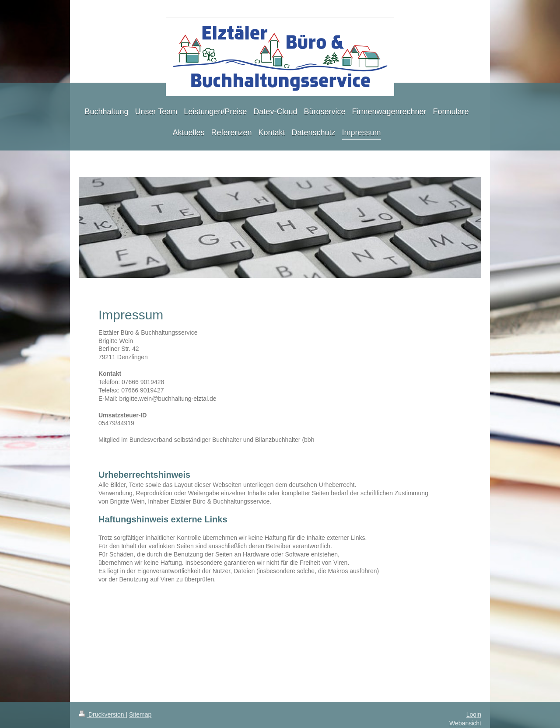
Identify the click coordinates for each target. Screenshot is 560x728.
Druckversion (102, 714)
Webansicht (465, 723)
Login (474, 714)
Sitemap (140, 714)
